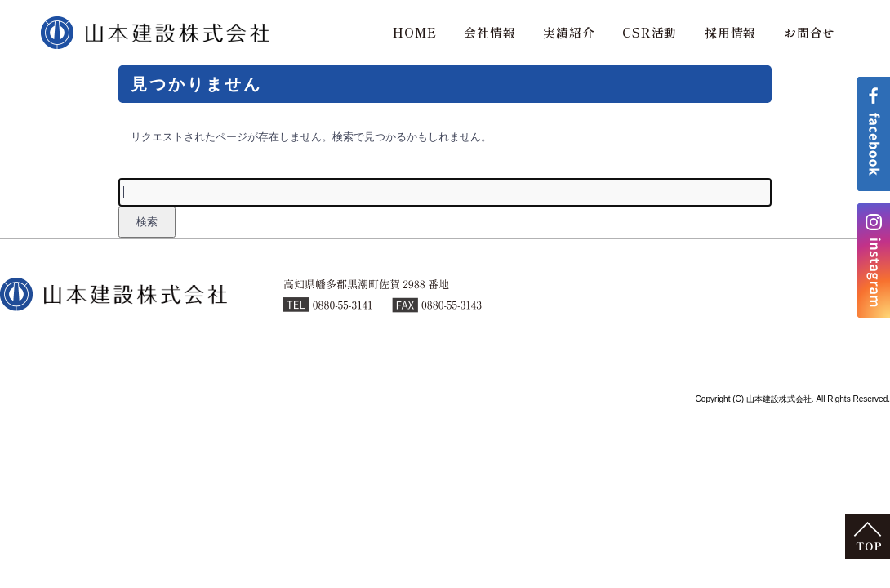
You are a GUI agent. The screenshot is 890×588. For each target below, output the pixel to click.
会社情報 (489, 32)
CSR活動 (650, 32)
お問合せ (810, 32)
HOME (414, 32)
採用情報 (730, 32)
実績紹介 (569, 32)
